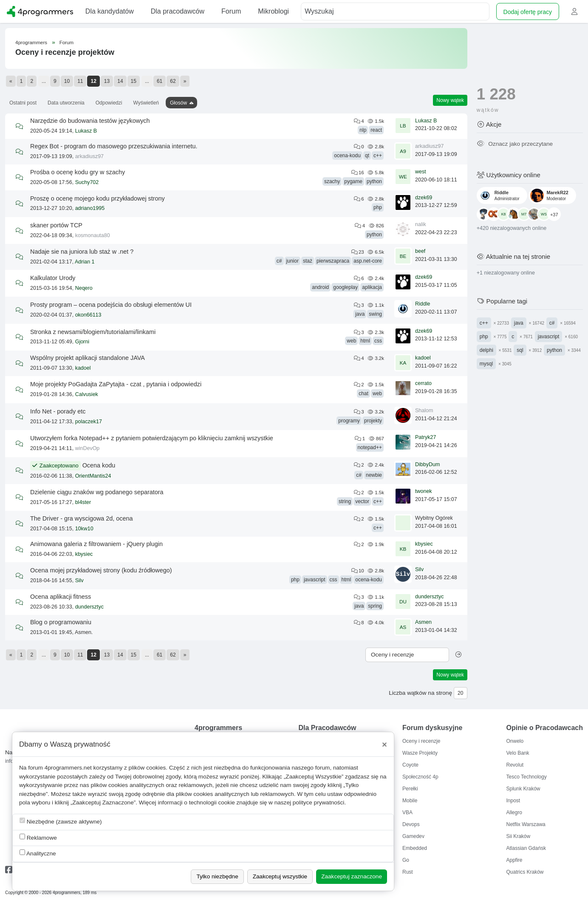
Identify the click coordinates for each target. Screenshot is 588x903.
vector (362, 501)
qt (367, 156)
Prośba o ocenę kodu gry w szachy (78, 172)
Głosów (178, 103)
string (345, 501)
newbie (374, 475)
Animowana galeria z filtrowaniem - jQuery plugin (96, 544)
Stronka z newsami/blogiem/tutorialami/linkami (93, 332)
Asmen (423, 622)
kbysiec (84, 554)
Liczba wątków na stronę (420, 693)
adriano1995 (90, 208)
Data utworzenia (66, 103)
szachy (332, 181)
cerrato (423, 383)
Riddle (423, 304)
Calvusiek (87, 394)
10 (67, 81)
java (360, 314)
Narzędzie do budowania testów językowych (90, 121)
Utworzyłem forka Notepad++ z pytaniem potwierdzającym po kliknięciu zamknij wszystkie (152, 438)
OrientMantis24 (93, 476)
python (374, 181)
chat (363, 393)
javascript (315, 580)
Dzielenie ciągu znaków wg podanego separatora (97, 492)
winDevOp (88, 448)
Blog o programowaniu (61, 622)
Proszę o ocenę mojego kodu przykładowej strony (98, 198)
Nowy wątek (450, 100)
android (320, 287)
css (378, 341)
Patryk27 (425, 437)
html (365, 341)
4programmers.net (68, 768)
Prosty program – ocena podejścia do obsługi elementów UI (111, 305)
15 (134, 81)
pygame (353, 181)
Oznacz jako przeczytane (515, 144)
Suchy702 (87, 182)
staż (308, 261)
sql (520, 350)
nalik (421, 224)
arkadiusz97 (89, 156)
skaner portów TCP (56, 225)
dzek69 (424, 198)
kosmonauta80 (93, 235)
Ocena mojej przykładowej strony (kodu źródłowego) (101, 570)
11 (80, 81)
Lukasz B (86, 131)
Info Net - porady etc (58, 411)
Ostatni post (23, 103)
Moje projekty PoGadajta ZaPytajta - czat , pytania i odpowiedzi (116, 384)
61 (160, 81)
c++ (378, 156)
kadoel (83, 368)
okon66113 (88, 315)
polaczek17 (89, 422)
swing (375, 314)
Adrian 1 (85, 262)
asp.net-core (368, 261)
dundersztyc (89, 607)
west (421, 172)
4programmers (31, 42)
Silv (79, 580)
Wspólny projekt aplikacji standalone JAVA (88, 358)
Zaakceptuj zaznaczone (352, 876)
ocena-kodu (347, 156)
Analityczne (38, 853)
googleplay (345, 287)
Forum (66, 42)
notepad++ (370, 447)
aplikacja (372, 287)
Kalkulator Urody (53, 278)
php (378, 207)
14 (120, 81)
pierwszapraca (333, 261)
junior (293, 261)
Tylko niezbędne (217, 876)
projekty (373, 421)
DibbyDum (427, 464)
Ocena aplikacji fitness (61, 597)
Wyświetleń (146, 103)
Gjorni (82, 342)
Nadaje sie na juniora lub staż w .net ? (82, 252)
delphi (486, 350)
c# (279, 261)
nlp (363, 130)
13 (107, 81)
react (376, 130)
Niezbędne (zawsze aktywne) (61, 821)
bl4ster (83, 502)
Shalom (424, 410)
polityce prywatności (319, 803)
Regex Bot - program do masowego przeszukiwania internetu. (114, 146)
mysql (486, 364)
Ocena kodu (99, 465)
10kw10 (84, 529)
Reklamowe (38, 837)
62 (173, 81)
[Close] (384, 744)
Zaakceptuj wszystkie (280, 876)
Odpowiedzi (109, 103)
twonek (424, 491)
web (351, 341)
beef (420, 251)
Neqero (84, 288)
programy (349, 421)
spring (375, 606)
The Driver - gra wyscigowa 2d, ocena (82, 518)
